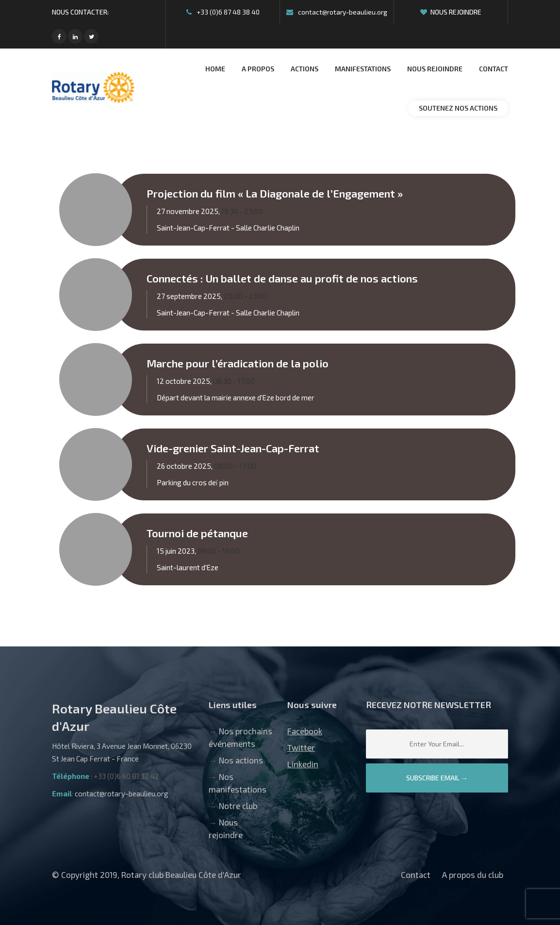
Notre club (238, 806)
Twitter (301, 747)
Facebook (305, 731)
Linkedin (303, 764)
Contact (416, 875)
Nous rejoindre (451, 12)
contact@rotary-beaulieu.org (337, 12)
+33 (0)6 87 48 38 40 (223, 12)
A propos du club (473, 875)
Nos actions (241, 760)
